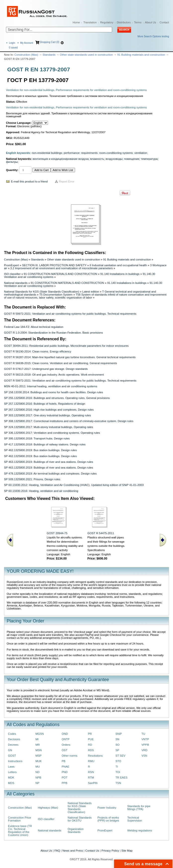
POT (65, 778)
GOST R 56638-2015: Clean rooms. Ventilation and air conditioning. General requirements (60, 363)
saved (13, 48)
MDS (11, 783)
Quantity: (12, 170)
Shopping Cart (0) (50, 42)
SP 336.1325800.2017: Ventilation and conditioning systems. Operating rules (52, 433)
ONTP (66, 739)
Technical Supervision (135, 819)
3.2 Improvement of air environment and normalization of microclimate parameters (61, 268)
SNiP (119, 734)
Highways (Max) (48, 808)
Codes (12, 734)
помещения (132, 159)
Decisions (14, 739)
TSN (118, 783)
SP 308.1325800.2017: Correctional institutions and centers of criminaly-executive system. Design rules (69, 421)
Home (76, 22)
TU (143, 734)
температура (149, 159)
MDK (11, 778)
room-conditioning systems (116, 153)
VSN (144, 756)
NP (37, 783)
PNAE (65, 767)
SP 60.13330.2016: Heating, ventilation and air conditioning (41, 491)
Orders (66, 745)
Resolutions (95, 756)
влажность (97, 159)
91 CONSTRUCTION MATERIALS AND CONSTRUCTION (61, 274)
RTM (91, 778)
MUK (38, 761)
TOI (118, 772)
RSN (91, 772)
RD (90, 745)
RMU (91, 761)
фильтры (12, 162)
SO (117, 745)
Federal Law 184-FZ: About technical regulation (34, 327)
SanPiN (93, 783)
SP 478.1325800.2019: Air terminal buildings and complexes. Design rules (50, 474)
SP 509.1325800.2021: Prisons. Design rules (32, 479)
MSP (38, 756)
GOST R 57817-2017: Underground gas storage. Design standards (46, 369)
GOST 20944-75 (57, 533)
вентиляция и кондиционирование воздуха (61, 159)
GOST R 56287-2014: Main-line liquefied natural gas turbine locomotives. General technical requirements (70, 357)
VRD (144, 750)
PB (64, 761)
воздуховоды (114, 159)
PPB (65, 783)
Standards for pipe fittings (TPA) (139, 808)
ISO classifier (12, 274)
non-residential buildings (47, 153)
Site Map (127, 851)
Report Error (67, 181)
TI (117, 767)
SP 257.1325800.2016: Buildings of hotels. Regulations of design (45, 404)
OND (65, 734)
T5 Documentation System (56, 295)
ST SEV (120, 756)
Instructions (15, 761)
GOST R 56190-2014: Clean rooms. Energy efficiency (38, 351)
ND (37, 772)
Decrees (13, 745)
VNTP (145, 739)
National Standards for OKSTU (80, 819)
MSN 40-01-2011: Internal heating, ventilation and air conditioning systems (51, 386)
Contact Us (92, 851)
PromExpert (11, 265)
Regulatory (107, 22)
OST (65, 750)
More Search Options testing (153, 36)
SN (117, 739)
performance (72, 153)
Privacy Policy (110, 851)
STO (118, 761)
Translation (90, 22)
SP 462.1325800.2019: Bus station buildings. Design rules (40, 450)
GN (10, 750)
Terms (138, 22)
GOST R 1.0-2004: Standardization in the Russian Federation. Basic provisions (53, 333)
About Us (151, 22)
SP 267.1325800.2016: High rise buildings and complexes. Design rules (49, 410)
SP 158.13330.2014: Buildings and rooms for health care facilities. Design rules (53, 392)
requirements (89, 153)
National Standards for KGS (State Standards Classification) (42, 292)
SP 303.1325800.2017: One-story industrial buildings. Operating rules (47, 415)
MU (38, 767)
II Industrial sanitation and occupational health (118, 265)
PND (65, 772)
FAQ (57, 851)
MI (37, 739)
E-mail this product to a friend (29, 181)
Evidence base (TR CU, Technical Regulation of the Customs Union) (20, 830)
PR (90, 734)
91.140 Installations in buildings (120, 274)
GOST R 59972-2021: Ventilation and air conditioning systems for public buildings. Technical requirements (70, 314)
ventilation (141, 153)
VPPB (145, 745)
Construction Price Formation (20, 819)
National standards (16, 283)
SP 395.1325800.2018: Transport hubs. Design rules (37, 438)
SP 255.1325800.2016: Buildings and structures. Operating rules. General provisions (57, 398)
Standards (49, 55)
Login (12, 43)
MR (38, 745)
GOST (12, 756)
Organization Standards (76, 830)
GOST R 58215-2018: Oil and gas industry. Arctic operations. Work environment (54, 375)
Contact (164, 22)
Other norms (69, 756)
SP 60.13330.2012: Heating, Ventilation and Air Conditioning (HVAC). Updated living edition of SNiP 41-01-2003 (74, 485)
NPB (38, 778)
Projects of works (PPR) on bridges (108, 819)
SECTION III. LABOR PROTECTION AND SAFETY (54, 265)
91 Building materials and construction (141, 55)
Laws (11, 767)
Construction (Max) (26, 55)
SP (117, 750)
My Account (27, 43)
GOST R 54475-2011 (101, 533)
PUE (91, 739)
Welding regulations (140, 830)
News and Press (73, 851)
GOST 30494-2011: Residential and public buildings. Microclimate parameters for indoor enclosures (66, 346)
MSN (38, 750)
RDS (91, 750)
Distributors (124, 22)
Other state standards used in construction (86, 55)
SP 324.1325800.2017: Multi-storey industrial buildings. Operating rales (48, 427)
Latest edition (91, 292)
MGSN (40, 734)
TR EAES (121, 778)
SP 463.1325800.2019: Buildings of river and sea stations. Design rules (48, 462)
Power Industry (107, 808)
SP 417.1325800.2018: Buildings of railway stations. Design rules (45, 444)
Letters (12, 772)
